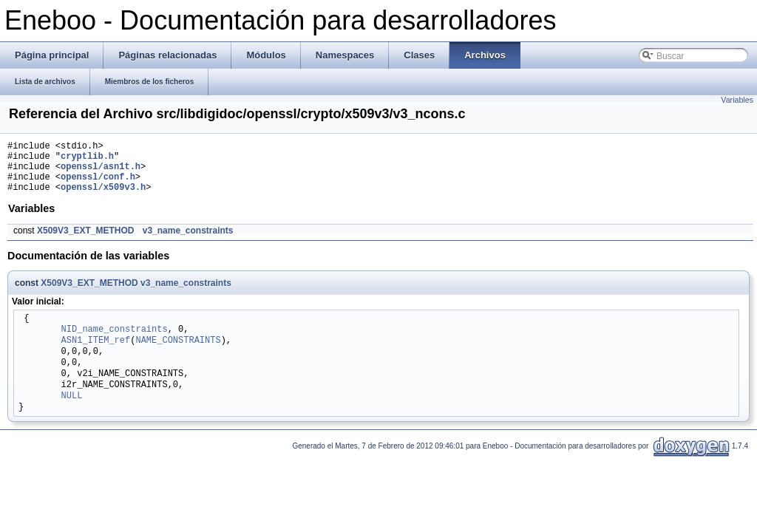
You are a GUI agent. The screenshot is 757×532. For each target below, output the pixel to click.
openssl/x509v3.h (103, 198)
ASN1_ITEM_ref (96, 352)
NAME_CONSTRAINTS (178, 352)
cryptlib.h (87, 160)
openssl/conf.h (98, 185)
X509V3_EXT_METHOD (85, 242)
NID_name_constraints (115, 341)
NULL (72, 407)
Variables (737, 100)
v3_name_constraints (188, 242)
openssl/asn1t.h (101, 173)
